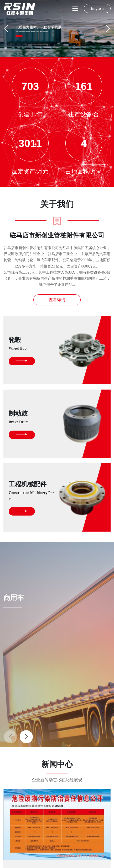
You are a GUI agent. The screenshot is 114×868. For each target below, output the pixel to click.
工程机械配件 (28, 484)
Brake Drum (19, 422)
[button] (108, 29)
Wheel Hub (18, 348)
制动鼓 (18, 413)
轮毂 (15, 340)
